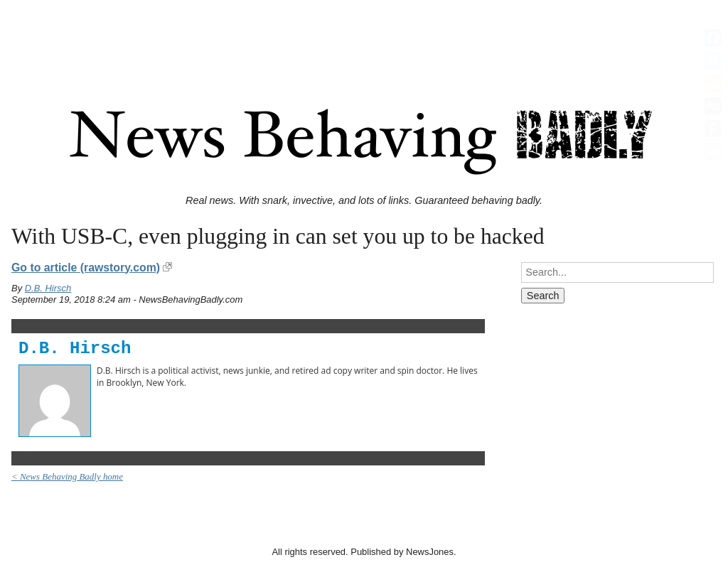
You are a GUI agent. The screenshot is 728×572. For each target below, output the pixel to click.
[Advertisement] (364, 38)
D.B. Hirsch (48, 288)
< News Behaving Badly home (67, 476)
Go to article (86, 268)
